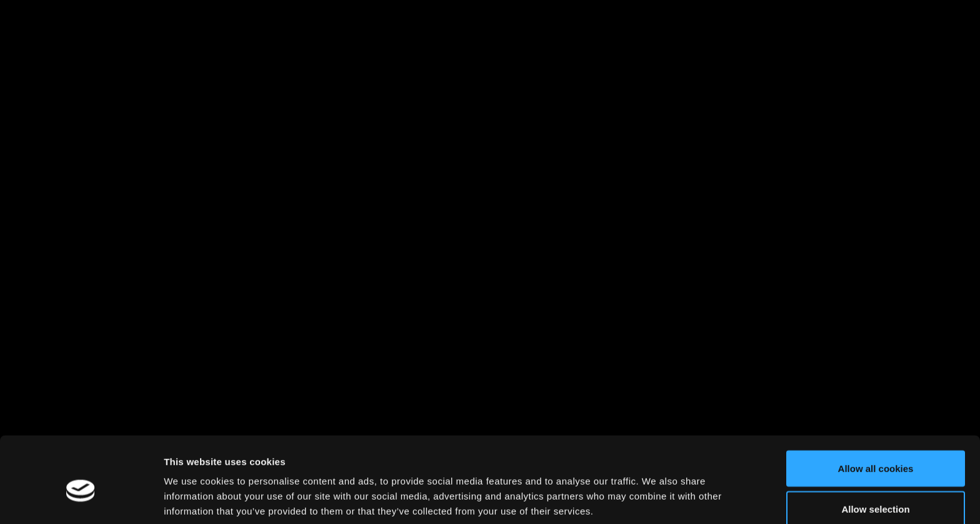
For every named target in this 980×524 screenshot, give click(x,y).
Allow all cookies (876, 409)
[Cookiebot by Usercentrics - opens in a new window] (81, 500)
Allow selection (875, 450)
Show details (656, 492)
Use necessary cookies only (876, 491)
